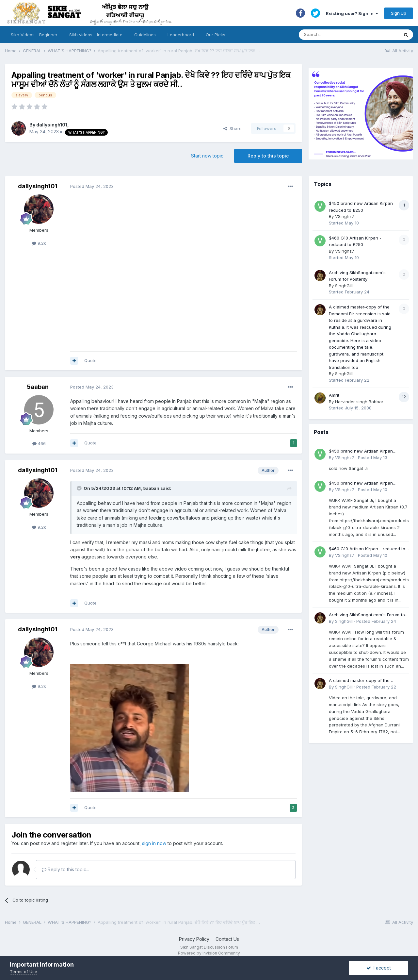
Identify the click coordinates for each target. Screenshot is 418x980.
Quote (90, 360)
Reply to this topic (268, 156)
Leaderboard (181, 35)
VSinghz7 (345, 216)
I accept (379, 968)
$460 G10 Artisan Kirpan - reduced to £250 (367, 549)
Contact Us (227, 939)
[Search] (342, 35)
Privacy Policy (194, 939)
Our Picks (216, 35)
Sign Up (399, 13)
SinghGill (344, 286)
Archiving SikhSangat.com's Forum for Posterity (368, 615)
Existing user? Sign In (352, 13)
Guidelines (145, 35)
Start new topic (207, 156)
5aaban (38, 387)
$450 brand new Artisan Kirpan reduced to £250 (361, 451)
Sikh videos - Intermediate (96, 35)
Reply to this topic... (65, 869)
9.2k (39, 243)
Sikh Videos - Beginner (34, 35)
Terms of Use (24, 972)
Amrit (334, 395)
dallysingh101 (52, 125)
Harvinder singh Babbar (359, 402)
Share (233, 128)
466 (39, 443)
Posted (92, 186)
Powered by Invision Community (209, 953)
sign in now (154, 843)
